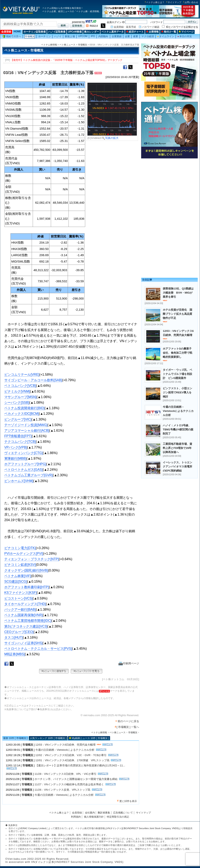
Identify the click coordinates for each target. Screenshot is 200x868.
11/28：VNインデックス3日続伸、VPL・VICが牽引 (66, 774)
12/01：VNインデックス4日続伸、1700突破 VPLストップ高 (72, 760)
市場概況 (30, 36)
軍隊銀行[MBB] (15, 458)
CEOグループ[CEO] (19, 632)
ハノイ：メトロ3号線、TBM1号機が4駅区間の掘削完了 (178, 429)
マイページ (186, 32)
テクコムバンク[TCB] (20, 442)
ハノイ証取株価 (57, 32)
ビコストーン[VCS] (19, 598)
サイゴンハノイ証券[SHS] (23, 643)
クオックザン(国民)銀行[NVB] (26, 570)
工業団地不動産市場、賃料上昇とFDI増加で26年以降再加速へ (177, 448)
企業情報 (152, 32)
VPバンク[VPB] (16, 447)
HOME (17, 31)
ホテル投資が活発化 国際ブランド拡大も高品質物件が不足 (177, 314)
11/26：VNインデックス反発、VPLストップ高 (62, 790)
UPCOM (83, 36)
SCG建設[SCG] (16, 582)
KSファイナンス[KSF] (20, 593)
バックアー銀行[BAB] (20, 609)
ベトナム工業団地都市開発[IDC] (28, 621)
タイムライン (166, 36)
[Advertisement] (169, 189)
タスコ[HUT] (14, 637)
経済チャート (135, 32)
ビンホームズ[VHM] (19, 481)
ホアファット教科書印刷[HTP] (27, 587)
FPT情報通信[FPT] (18, 436)
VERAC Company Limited (33, 828)
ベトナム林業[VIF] (18, 576)
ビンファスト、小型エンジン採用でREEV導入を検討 (177, 392)
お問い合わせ (191, 2)
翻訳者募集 (104, 813)
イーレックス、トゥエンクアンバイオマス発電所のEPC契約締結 (177, 467)
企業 (127, 36)
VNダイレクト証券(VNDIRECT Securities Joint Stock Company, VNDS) (143, 828)
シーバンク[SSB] (17, 403)
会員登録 (6, 32)
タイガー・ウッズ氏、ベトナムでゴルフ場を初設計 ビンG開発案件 (177, 374)
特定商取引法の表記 (118, 817)
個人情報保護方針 (94, 817)
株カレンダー (92, 32)
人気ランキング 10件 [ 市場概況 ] (48, 738)
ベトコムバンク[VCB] (20, 386)
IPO (93, 36)
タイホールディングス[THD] (25, 604)
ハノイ (58, 36)
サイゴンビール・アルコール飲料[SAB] (33, 380)
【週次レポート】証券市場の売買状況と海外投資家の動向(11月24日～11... (80, 765)
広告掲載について (123, 813)
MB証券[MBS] (15, 654)
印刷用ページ (129, 663)
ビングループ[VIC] (18, 419)
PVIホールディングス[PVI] (24, 554)
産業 (136, 36)
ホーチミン (45, 36)
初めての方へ (12, 37)
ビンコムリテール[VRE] (22, 375)
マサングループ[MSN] (20, 397)
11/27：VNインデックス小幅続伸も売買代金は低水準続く (69, 784)
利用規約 (76, 817)
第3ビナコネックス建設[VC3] (26, 626)
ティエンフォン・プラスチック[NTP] (32, 559)
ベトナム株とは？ (155, 2)
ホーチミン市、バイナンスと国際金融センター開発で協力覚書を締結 (76, 779)
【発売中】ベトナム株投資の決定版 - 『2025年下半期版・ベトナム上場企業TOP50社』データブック (67, 60)
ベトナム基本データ (113, 32)
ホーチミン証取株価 (35, 32)
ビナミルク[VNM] (17, 391)
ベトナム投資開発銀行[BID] (24, 408)
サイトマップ (174, 2)
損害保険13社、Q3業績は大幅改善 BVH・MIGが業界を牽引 (178, 293)
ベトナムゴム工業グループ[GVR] (29, 475)
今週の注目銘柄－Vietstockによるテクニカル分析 (65, 750)
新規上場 (70, 36)
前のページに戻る (128, 721)
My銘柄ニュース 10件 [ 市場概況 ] (90, 738)
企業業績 (117, 36)
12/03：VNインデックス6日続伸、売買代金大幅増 (66, 745)
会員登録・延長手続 (125, 27)
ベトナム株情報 (49, 45)
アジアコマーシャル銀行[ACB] (27, 431)
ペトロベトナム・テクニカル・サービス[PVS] (38, 649)
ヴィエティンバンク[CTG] (24, 453)
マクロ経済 (148, 36)
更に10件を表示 (128, 801)
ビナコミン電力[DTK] (20, 548)
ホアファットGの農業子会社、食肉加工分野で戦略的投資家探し (177, 353)
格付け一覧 (169, 32)
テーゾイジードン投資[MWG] (26, 425)
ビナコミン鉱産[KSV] (20, 565)
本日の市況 (185, 36)
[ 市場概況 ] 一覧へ (128, 727)
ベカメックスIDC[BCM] (22, 414)
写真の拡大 (110, 138)
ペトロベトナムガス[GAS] (24, 470)
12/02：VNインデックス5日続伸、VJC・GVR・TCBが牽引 (71, 755)
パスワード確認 (151, 27)
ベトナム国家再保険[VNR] (24, 615)
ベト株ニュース (67, 45)
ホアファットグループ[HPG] (25, 464)
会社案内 (90, 813)
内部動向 (103, 36)
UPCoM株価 (75, 32)
